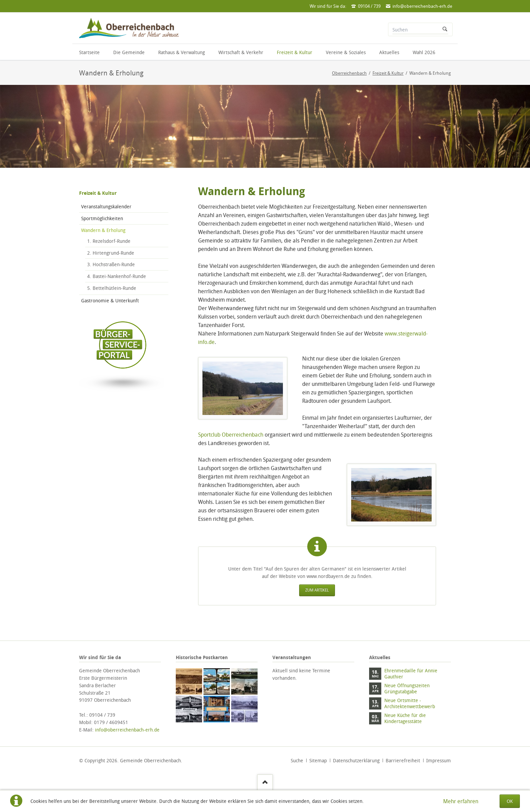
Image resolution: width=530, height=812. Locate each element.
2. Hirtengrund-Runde (111, 253)
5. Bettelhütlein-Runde (112, 288)
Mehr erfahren (461, 801)
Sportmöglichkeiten (102, 218)
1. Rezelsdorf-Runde (109, 241)
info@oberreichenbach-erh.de (127, 730)
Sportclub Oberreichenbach (231, 435)
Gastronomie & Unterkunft (110, 300)
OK (510, 801)
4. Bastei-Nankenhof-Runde (117, 276)
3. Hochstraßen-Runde (111, 264)
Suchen (445, 29)
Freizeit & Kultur (98, 193)
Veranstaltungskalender (106, 206)
